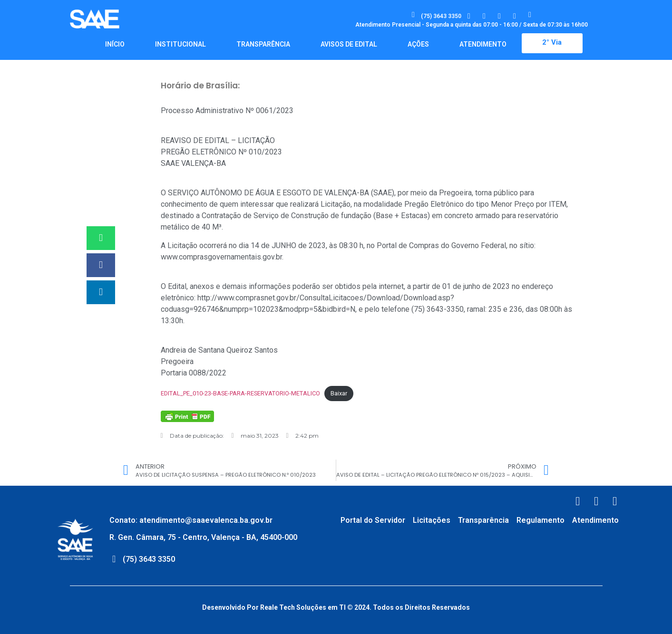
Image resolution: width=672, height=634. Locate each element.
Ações (418, 44)
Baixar (339, 393)
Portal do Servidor (373, 520)
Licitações (432, 520)
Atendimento (483, 44)
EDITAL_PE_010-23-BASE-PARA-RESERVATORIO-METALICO (240, 393)
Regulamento (541, 520)
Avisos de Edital (349, 44)
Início (115, 44)
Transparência (263, 44)
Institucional (180, 44)
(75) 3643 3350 (441, 16)
